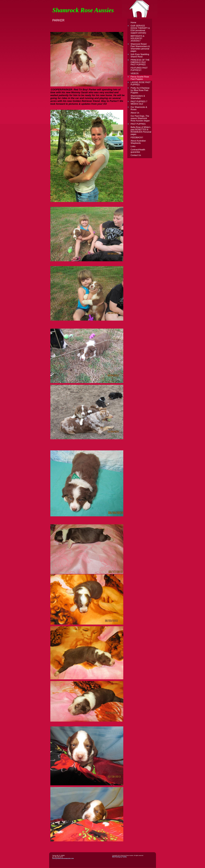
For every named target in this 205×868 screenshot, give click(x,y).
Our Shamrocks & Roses (139, 108)
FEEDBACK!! (137, 137)
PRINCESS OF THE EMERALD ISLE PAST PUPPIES (140, 62)
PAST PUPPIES (138, 124)
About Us (135, 113)
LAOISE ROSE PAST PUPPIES (141, 84)
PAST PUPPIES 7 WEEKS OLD (139, 103)
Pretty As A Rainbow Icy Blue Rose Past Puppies (140, 90)
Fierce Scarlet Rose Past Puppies (140, 78)
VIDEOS (135, 73)
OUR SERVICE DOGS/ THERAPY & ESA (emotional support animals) (140, 29)
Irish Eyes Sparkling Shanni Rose (140, 55)
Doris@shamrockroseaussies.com (63, 858)
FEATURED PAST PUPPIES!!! (139, 69)
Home (133, 22)
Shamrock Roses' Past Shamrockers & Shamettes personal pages (140, 48)
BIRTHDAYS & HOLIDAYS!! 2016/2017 (137, 38)
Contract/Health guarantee (138, 151)
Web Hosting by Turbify (119, 857)
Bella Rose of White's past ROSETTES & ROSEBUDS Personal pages (141, 131)
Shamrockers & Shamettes (138, 97)
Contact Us (136, 155)
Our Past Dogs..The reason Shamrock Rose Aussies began (140, 118)
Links (133, 146)
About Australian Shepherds (138, 142)
